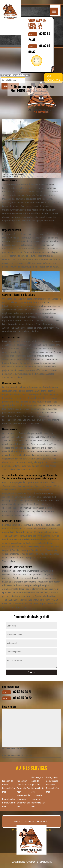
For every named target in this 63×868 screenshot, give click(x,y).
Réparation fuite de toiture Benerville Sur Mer (24, 786)
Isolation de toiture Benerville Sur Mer (9, 786)
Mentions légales (31, 825)
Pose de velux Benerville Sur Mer (9, 803)
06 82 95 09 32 (22, 698)
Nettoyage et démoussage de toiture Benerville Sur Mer (53, 785)
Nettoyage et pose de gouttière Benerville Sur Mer (38, 785)
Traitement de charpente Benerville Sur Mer (24, 801)
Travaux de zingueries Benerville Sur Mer (38, 801)
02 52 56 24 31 (22, 692)
